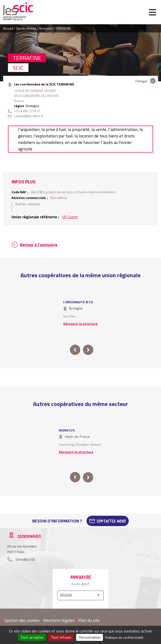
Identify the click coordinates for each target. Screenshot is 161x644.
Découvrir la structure (80, 324)
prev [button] (75, 350)
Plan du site (89, 620)
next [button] (88, 350)
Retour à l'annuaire (39, 245)
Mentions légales (59, 620)
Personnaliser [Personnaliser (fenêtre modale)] (90, 637)
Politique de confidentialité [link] (124, 637)
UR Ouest (70, 217)
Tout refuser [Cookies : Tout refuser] (61, 637)
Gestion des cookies (22, 620)
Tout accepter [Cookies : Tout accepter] (32, 637)
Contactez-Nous (111, 521)
